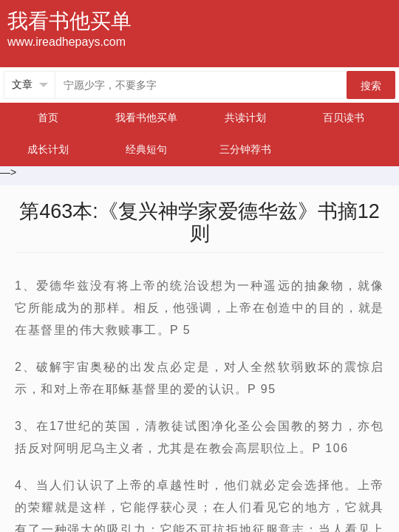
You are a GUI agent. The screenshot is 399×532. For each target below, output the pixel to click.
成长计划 (48, 149)
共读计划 (245, 117)
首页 (48, 117)
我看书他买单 (146, 117)
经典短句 (146, 149)
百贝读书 (344, 117)
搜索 (371, 86)
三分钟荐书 (245, 149)
